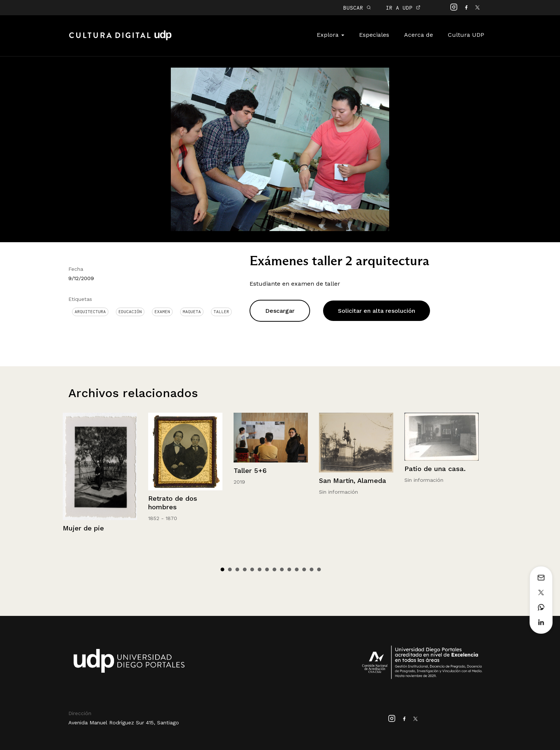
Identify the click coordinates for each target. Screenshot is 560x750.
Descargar (280, 311)
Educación (130, 312)
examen (162, 312)
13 (312, 569)
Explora (331, 35)
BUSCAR (357, 8)
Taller (221, 312)
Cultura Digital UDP (120, 39)
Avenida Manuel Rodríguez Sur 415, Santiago (124, 723)
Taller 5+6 (250, 470)
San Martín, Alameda (353, 480)
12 (304, 569)
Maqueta (192, 312)
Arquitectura (90, 312)
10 (289, 569)
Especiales (374, 35)
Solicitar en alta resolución (377, 311)
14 (319, 569)
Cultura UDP (466, 35)
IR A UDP (403, 8)
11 (297, 569)
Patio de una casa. (435, 469)
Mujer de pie (83, 528)
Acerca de (419, 35)
